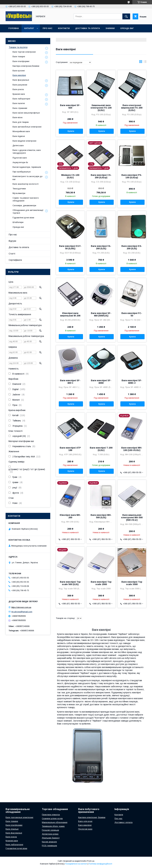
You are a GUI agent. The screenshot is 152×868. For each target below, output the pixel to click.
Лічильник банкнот (51, 838)
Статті (12, 254)
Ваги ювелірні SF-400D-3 (132, 382)
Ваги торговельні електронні (19, 817)
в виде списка (145, 62)
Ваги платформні (21, 61)
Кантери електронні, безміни (92, 817)
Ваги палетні (19, 103)
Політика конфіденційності (100, 864)
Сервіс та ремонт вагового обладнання (26, 199)
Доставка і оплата (123, 822)
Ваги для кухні (85, 821)
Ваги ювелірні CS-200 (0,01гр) (101, 176)
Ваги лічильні (12, 829)
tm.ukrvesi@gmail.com (22, 612)
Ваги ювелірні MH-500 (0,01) (101, 516)
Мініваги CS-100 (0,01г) (70, 176)
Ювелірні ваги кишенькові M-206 (70, 314)
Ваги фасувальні (21, 80)
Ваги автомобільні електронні (27, 127)
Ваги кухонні (19, 71)
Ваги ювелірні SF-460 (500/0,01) (101, 314)
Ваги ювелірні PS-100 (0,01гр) (132, 176)
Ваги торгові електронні (24, 52)
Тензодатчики (19, 189)
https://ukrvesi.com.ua (21, 607)
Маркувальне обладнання (55, 822)
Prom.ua (91, 861)
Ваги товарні (19, 57)
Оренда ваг (127, 28)
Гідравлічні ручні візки (23, 218)
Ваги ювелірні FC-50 (132, 314)
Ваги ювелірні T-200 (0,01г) (101, 449)
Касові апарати (49, 842)
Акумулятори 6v (20, 162)
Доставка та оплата (88, 28)
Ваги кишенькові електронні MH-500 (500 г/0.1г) (132, 517)
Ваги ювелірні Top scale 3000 (132, 583)
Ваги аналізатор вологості (26, 184)
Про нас (48, 28)
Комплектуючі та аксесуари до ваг (28, 178)
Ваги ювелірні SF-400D (101, 382)
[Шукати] (126, 16)
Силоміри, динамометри (24, 205)
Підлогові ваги (20, 158)
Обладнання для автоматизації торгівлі (28, 212)
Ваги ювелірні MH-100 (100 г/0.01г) (132, 449)
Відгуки (12, 241)
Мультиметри (19, 193)
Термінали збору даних (53, 826)
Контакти (64, 28)
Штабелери (18, 222)
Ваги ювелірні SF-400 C (70, 382)
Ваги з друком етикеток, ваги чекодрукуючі (27, 152)
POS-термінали (49, 846)
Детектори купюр (50, 834)
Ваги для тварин (21, 122)
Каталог (29, 28)
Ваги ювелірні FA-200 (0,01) (101, 247)
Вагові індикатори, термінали (27, 167)
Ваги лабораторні (21, 99)
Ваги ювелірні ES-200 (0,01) (132, 247)
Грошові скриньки (50, 830)
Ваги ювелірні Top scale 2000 (101, 583)
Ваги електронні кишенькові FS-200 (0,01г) (132, 108)
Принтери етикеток (51, 815)
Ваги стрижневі (20, 108)
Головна (14, 28)
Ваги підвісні (19, 136)
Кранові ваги (19, 94)
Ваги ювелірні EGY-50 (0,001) (70, 247)
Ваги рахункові (20, 85)
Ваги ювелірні (19, 75)
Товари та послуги (18, 47)
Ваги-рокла (18, 89)
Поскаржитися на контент (76, 864)
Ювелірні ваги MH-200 (70, 516)
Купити (71, 131)
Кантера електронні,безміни (26, 66)
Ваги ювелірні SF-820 (70, 107)
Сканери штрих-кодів (52, 818)
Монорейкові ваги (21, 131)
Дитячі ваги (18, 145)
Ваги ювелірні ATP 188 (70, 449)
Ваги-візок (18, 117)
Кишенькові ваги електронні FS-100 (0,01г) (101, 108)
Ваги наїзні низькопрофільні (26, 113)
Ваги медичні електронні (24, 141)
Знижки (110, 28)
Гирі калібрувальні (22, 172)
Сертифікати (15, 260)
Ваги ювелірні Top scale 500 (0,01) (70, 583)
